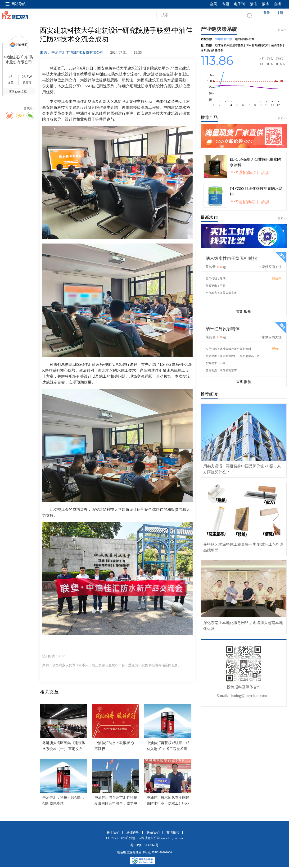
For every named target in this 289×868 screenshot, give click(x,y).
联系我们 (153, 833)
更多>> (282, 119)
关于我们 (113, 833)
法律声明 (133, 833)
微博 (265, 4)
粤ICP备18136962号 (144, 845)
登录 (266, 13)
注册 (280, 13)
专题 (226, 4)
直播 (277, 4)
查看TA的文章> (19, 92)
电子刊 (239, 4)
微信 (253, 4)
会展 (213, 4)
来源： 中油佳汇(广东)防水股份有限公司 (72, 52)
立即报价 (244, 312)
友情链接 (173, 833)
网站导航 (15, 4)
